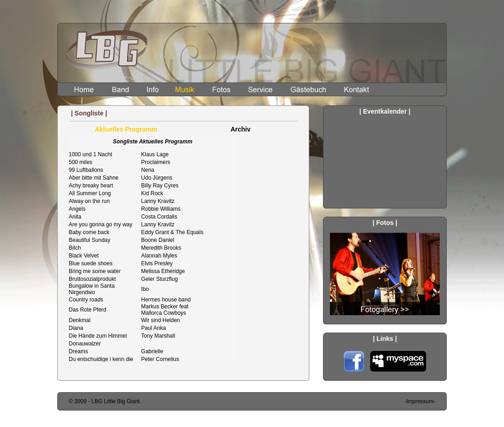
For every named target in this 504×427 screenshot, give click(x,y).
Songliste (183, 247)
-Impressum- (420, 401)
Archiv (241, 129)
